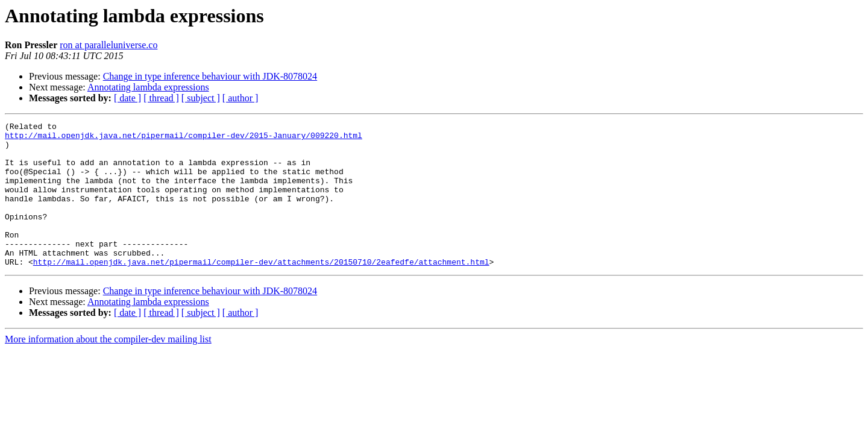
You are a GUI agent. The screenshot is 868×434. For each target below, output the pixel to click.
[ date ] (127, 98)
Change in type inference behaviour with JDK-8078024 (210, 76)
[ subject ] (201, 98)
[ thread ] (161, 98)
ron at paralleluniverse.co (108, 45)
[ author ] (241, 98)
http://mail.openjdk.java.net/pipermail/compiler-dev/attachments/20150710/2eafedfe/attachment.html (261, 291)
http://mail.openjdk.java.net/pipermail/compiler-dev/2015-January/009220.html (184, 139)
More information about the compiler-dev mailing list (108, 368)
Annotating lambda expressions (148, 87)
